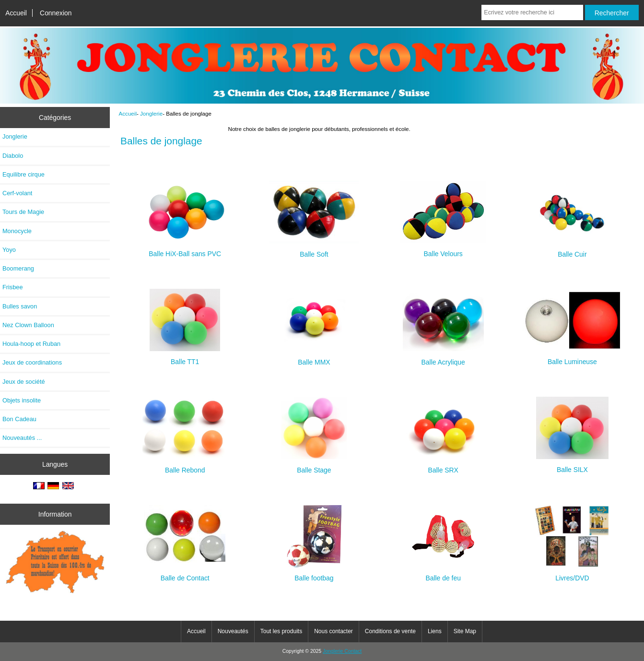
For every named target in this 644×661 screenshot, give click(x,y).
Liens (435, 631)
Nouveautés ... (22, 438)
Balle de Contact (185, 574)
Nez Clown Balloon (28, 325)
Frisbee (13, 287)
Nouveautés (233, 631)
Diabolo (13, 156)
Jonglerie (151, 113)
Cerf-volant (17, 193)
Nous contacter (334, 631)
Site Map (465, 631)
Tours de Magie (23, 212)
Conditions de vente (390, 631)
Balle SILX (572, 466)
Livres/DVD (572, 574)
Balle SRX (443, 466)
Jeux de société (24, 382)
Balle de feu (443, 574)
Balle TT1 (185, 358)
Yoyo (9, 250)
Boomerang (18, 268)
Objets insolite (22, 400)
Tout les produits (281, 631)
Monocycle (17, 231)
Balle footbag (314, 574)
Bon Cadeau (19, 419)
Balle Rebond (185, 466)
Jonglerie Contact (342, 651)
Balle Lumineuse (572, 358)
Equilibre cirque (23, 174)
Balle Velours (443, 250)
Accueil (16, 13)
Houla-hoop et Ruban (31, 344)
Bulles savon (20, 306)
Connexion (56, 13)
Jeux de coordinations (32, 362)
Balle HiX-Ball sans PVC (185, 250)
